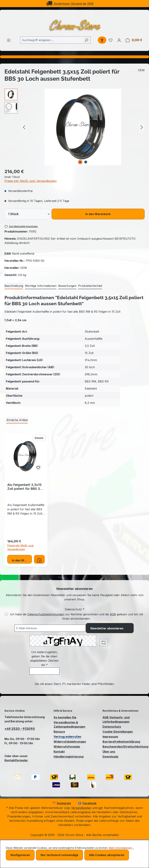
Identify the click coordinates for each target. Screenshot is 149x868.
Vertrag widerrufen (67, 737)
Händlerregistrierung (69, 757)
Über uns (109, 752)
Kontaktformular (16, 760)
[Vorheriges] (24, 127)
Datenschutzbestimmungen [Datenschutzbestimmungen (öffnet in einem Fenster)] (46, 614)
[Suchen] (86, 40)
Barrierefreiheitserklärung (121, 742)
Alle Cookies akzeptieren (107, 855)
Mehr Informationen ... (121, 848)
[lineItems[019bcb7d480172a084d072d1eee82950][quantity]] (27, 214)
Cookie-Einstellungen (118, 732)
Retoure (59, 732)
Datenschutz (112, 727)
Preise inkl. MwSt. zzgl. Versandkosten (31, 181)
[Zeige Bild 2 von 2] (86, 162)
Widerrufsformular (67, 747)
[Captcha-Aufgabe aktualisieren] (104, 643)
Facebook (87, 803)
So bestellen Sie (65, 717)
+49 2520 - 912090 (20, 729)
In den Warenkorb (98, 214)
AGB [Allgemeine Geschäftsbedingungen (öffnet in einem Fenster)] (113, 614)
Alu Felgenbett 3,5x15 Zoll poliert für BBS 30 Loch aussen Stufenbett (25, 487)
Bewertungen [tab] (67, 286)
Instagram (62, 803)
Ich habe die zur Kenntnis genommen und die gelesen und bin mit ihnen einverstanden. (76, 616)
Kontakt (59, 752)
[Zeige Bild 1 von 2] (80, 162)
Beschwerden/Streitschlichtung (125, 747)
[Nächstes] (142, 127)
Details (40, 438)
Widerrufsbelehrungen (70, 742)
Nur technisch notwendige (59, 855)
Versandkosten (81, 808)
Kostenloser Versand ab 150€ (70, 4)
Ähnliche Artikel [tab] (17, 420)
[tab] (14, 286)
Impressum (110, 737)
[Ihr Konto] (119, 40)
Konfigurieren (20, 855)
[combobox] (51, 40)
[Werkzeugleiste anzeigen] (102, 40)
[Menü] (9, 40)
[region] (74, 127)
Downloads (110, 757)
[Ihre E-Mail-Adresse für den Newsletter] (50, 628)
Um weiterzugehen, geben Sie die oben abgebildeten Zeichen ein (44, 658)
